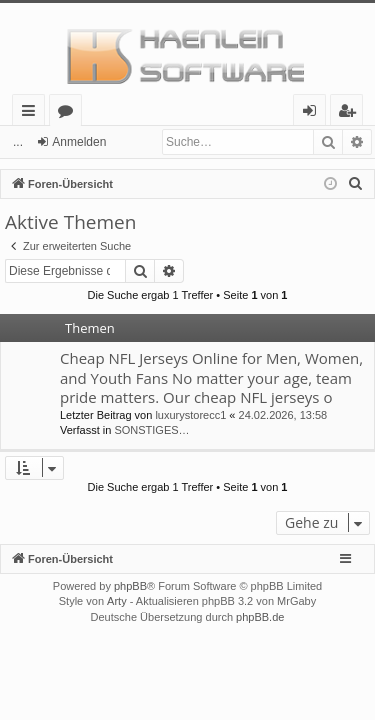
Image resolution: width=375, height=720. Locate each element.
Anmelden (79, 142)
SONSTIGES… (151, 430)
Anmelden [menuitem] (315, 113)
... (18, 142)
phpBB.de (260, 617)
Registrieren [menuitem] (351, 113)
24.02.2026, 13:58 (283, 415)
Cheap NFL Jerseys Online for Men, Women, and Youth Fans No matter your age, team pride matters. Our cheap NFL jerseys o (211, 377)
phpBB (130, 586)
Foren (69, 113)
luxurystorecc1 (190, 415)
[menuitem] (356, 184)
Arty (117, 601)
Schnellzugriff (32, 113)
